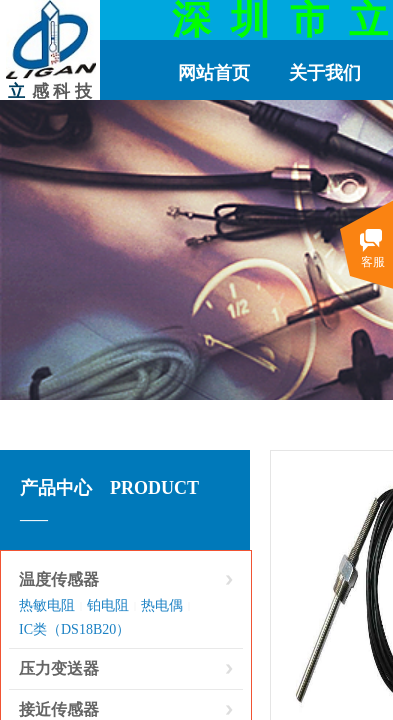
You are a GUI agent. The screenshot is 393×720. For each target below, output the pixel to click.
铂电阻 (108, 605)
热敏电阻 (47, 605)
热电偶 (162, 605)
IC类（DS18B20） (74, 629)
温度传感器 (59, 579)
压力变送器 (59, 668)
